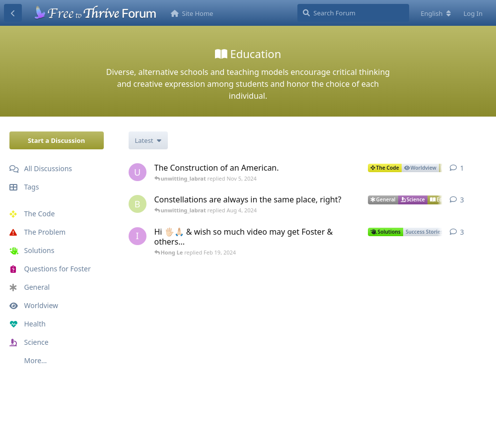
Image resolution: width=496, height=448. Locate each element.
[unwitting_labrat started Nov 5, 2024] (138, 172)
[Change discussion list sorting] (148, 140)
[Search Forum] (353, 13)
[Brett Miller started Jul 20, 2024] (138, 204)
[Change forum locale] (435, 13)
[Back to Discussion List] (13, 13)
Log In (473, 13)
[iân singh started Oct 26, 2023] (138, 236)
